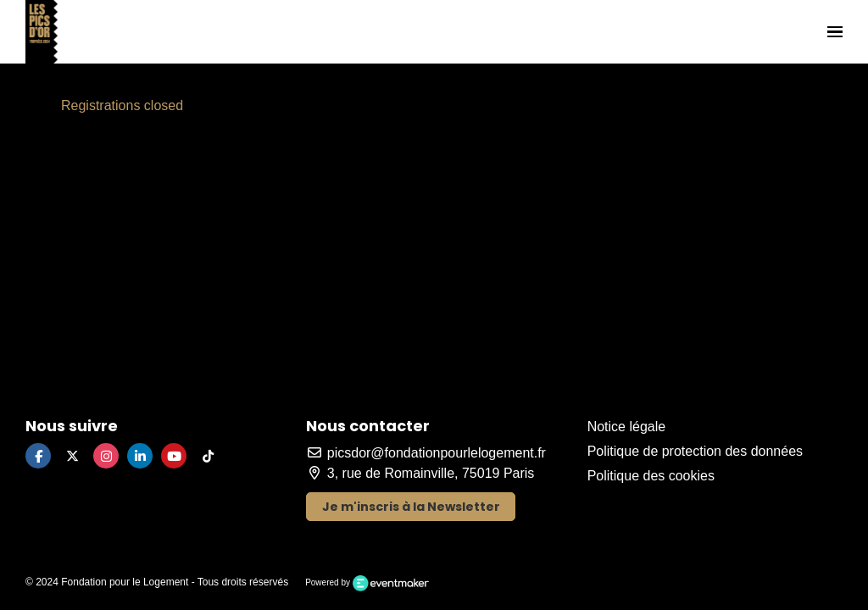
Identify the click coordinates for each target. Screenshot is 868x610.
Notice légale (627, 427)
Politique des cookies (651, 476)
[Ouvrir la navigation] (835, 32)
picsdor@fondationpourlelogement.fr (426, 453)
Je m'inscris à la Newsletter (411, 507)
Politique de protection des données (695, 451)
